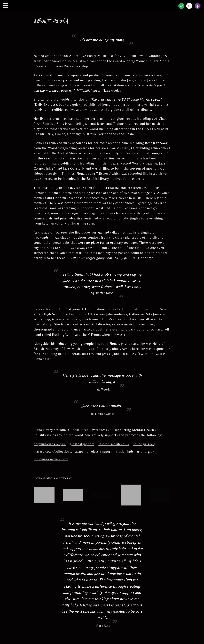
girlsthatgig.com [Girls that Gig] (82, 444)
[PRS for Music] (44, 490)
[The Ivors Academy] (102, 494)
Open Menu (6, 6)
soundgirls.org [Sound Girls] (144, 444)
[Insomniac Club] (160, 491)
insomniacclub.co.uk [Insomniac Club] (114, 444)
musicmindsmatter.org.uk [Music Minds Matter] (135, 452)
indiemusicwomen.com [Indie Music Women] (51, 459)
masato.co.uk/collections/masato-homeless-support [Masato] (73, 452)
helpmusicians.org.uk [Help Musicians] (50, 444)
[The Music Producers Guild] (73, 491)
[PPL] (131, 487)
